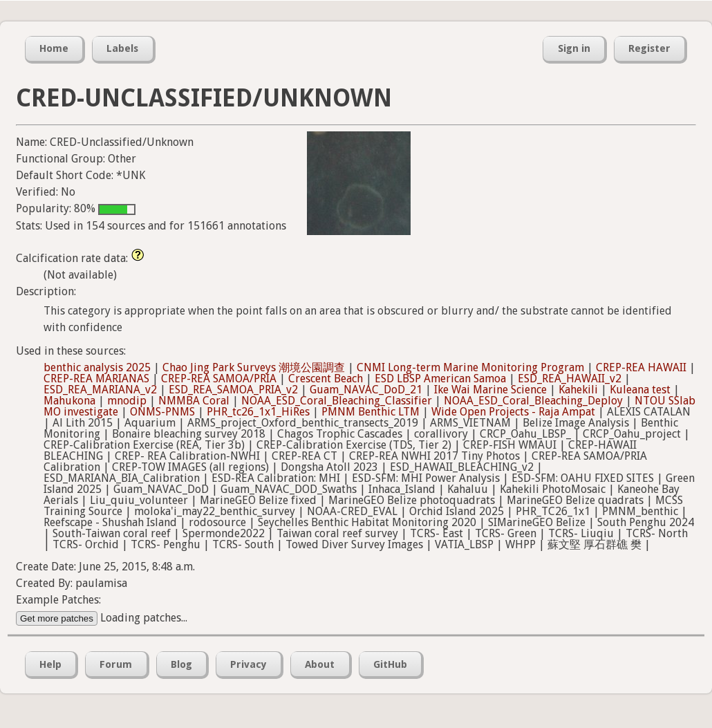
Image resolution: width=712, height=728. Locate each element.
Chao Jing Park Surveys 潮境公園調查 (254, 367)
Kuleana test (640, 390)
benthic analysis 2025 (97, 367)
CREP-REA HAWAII (641, 367)
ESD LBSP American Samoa (440, 379)
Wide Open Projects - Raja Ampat (513, 412)
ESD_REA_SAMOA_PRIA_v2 (233, 390)
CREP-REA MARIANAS (96, 379)
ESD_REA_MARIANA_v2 (100, 390)
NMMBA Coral (194, 401)
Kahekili (578, 390)
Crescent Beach (326, 379)
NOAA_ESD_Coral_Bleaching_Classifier (337, 401)
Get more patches (57, 618)
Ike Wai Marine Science (490, 390)
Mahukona (69, 401)
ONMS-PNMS (162, 412)
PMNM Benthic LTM (371, 412)
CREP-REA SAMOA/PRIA (219, 379)
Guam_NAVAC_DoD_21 (366, 390)
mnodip (127, 401)
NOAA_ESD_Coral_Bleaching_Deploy (533, 401)
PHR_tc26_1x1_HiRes (258, 412)
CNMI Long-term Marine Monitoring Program (470, 367)
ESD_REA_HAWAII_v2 (570, 379)
